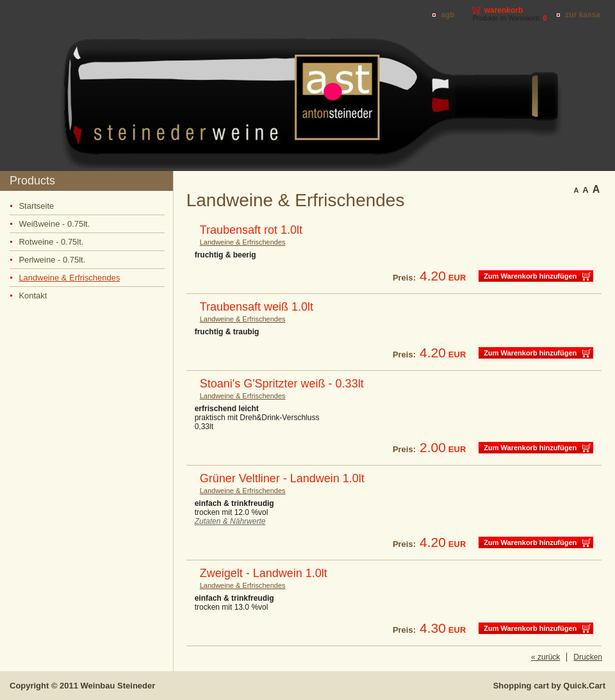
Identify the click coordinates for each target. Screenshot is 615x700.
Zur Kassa (583, 15)
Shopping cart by (549, 686)
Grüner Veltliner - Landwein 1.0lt (282, 478)
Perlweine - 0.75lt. (52, 260)
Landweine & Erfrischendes (69, 278)
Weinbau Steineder (118, 686)
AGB (447, 15)
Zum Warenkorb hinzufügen (530, 276)
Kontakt (33, 296)
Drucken (588, 657)
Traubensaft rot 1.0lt (251, 230)
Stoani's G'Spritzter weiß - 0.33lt (282, 384)
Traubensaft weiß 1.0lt (257, 307)
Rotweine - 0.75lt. (51, 242)
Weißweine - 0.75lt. (54, 224)
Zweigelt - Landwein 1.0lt (264, 573)
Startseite (36, 206)
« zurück (545, 657)
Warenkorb (504, 10)
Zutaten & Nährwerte (230, 521)
